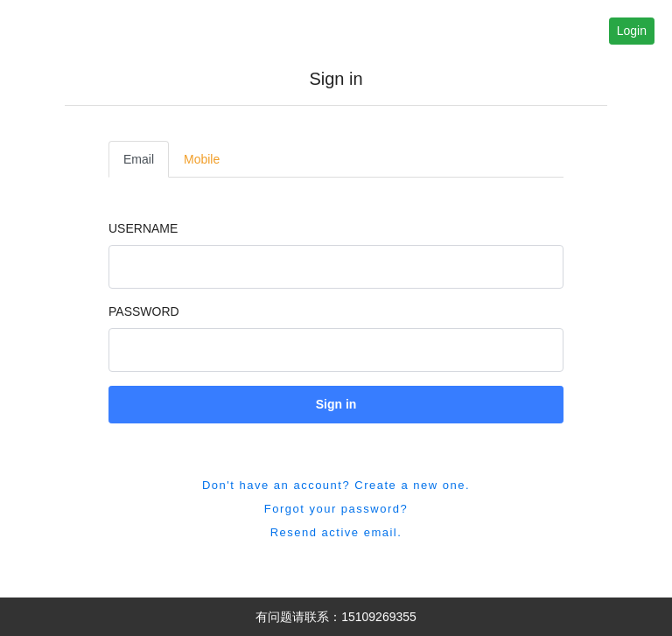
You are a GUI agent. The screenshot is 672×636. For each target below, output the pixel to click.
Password (144, 311)
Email (139, 159)
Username (143, 228)
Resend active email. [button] (336, 532)
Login (632, 31)
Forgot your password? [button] (336, 509)
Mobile (202, 159)
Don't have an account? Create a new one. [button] (336, 485)
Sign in (336, 404)
